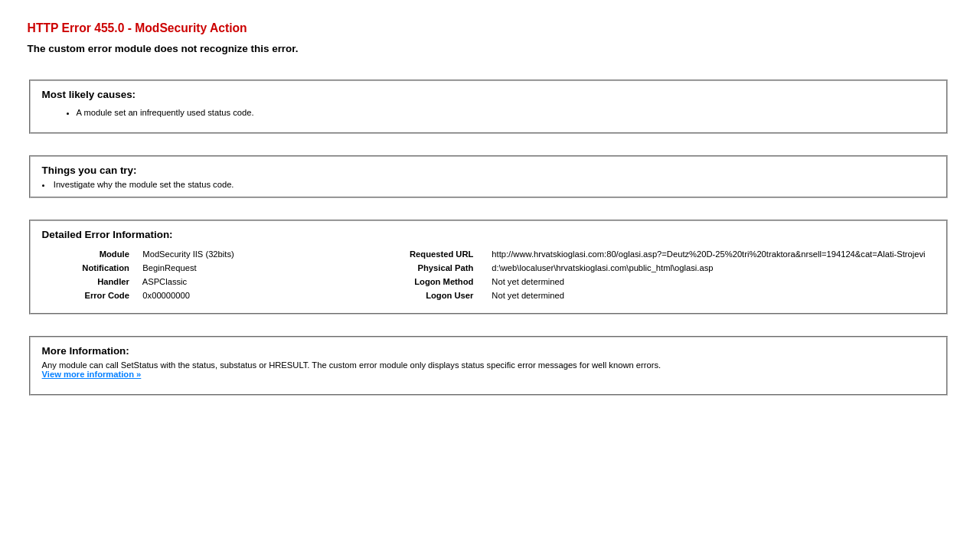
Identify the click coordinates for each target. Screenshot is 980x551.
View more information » (92, 374)
